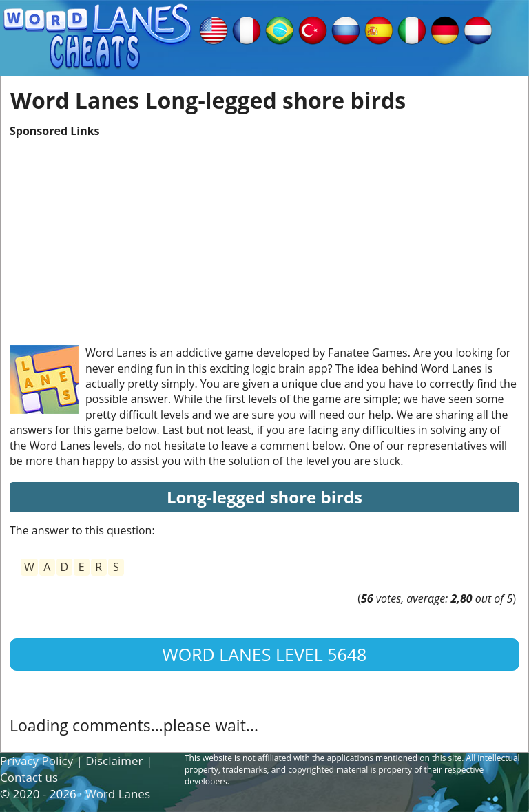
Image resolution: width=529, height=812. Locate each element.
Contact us (29, 777)
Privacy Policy (37, 761)
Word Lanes (118, 794)
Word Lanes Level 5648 (265, 654)
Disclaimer (114, 761)
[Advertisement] (264, 235)
